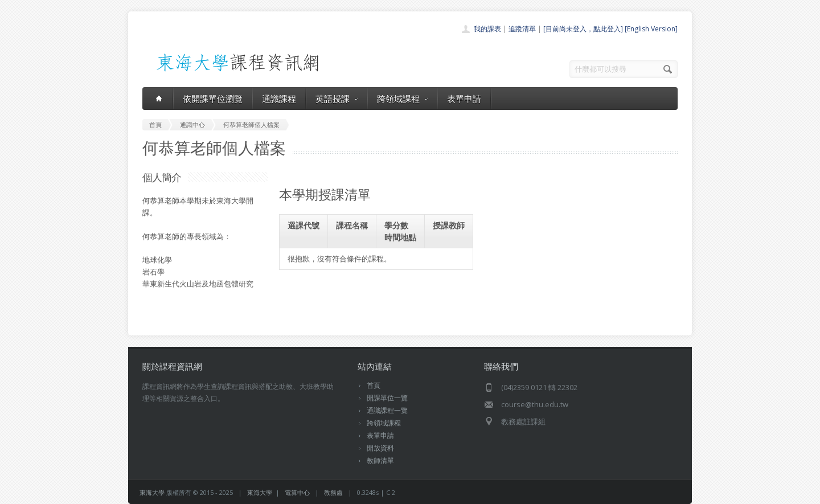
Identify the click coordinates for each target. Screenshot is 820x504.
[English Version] (651, 29)
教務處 (333, 492)
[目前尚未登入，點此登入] (583, 29)
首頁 (374, 385)
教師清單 (380, 460)
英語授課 (337, 99)
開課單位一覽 (387, 398)
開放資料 (380, 448)
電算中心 (297, 492)
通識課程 (279, 99)
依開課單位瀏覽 (213, 99)
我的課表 (487, 29)
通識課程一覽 (387, 410)
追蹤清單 (522, 29)
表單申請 (464, 99)
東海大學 (152, 492)
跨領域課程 (402, 99)
